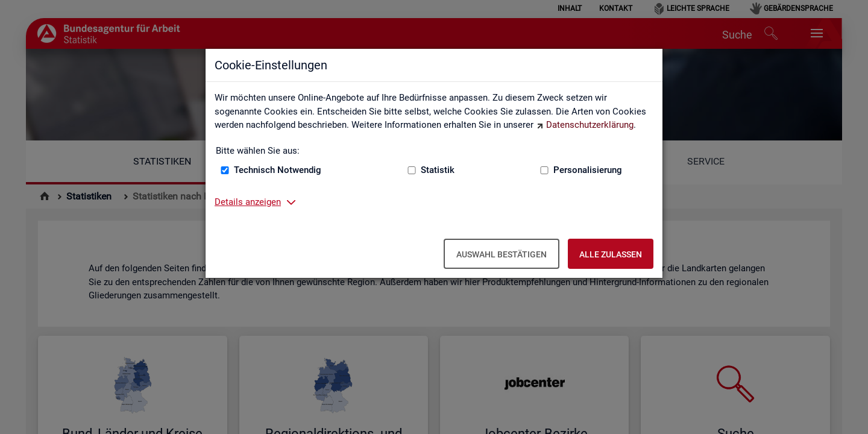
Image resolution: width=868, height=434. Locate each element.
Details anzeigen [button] (248, 202)
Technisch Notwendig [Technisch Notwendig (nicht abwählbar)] (278, 170)
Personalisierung (588, 170)
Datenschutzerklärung (590, 125)
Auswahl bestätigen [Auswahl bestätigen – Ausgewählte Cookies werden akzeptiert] (502, 254)
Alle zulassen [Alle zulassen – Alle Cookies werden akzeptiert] (611, 254)
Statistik (438, 170)
